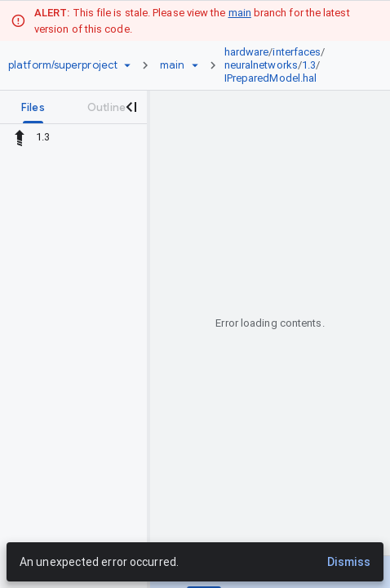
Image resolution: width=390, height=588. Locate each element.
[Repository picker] (127, 65)
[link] (293, 65)
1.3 (309, 65)
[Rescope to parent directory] (20, 137)
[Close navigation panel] (131, 107)
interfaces (297, 52)
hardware (247, 52)
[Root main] (172, 65)
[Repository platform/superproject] (63, 65)
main (240, 13)
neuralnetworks (261, 65)
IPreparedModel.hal (271, 78)
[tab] (33, 107)
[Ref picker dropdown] (195, 65)
